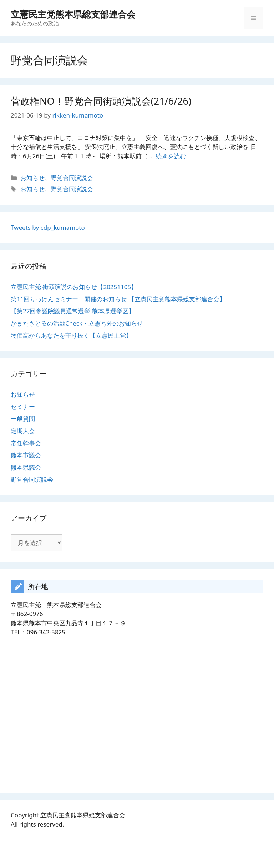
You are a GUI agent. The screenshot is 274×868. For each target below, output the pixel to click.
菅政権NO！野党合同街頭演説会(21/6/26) (101, 101)
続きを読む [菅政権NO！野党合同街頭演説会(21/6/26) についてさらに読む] (171, 156)
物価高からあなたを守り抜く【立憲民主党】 (71, 335)
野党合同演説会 (72, 178)
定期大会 (23, 431)
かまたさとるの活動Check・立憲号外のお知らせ (77, 323)
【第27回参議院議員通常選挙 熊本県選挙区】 (73, 311)
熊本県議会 (26, 467)
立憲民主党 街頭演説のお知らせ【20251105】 (74, 287)
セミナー (23, 406)
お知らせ (32, 178)
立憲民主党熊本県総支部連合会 (73, 14)
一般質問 (23, 419)
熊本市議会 (26, 455)
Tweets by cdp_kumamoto (48, 227)
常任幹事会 (26, 443)
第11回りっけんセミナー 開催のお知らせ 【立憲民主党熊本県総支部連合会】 (118, 299)
